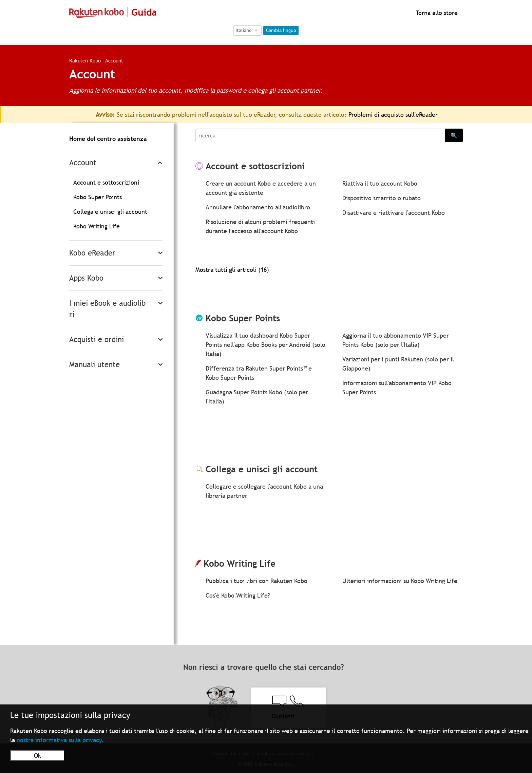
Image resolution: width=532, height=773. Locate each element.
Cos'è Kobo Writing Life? (238, 595)
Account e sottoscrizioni (106, 182)
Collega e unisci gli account (110, 212)
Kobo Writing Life (97, 226)
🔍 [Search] (454, 135)
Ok (37, 756)
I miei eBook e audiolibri (107, 309)
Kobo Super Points (98, 197)
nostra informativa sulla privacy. (60, 740)
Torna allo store (436, 13)
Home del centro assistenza (108, 139)
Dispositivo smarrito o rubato (382, 198)
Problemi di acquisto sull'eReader (393, 115)
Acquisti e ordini (97, 340)
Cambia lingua (281, 30)
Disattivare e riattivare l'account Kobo (394, 213)
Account (83, 163)
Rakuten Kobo (85, 60)
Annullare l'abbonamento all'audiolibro (258, 207)
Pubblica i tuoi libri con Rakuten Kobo (256, 581)
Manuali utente (94, 365)
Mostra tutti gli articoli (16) (232, 270)
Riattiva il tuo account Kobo (380, 183)
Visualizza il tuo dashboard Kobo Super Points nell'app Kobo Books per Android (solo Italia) (265, 345)
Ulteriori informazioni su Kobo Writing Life (400, 581)
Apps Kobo (86, 278)
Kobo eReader (92, 253)
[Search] (320, 135)
